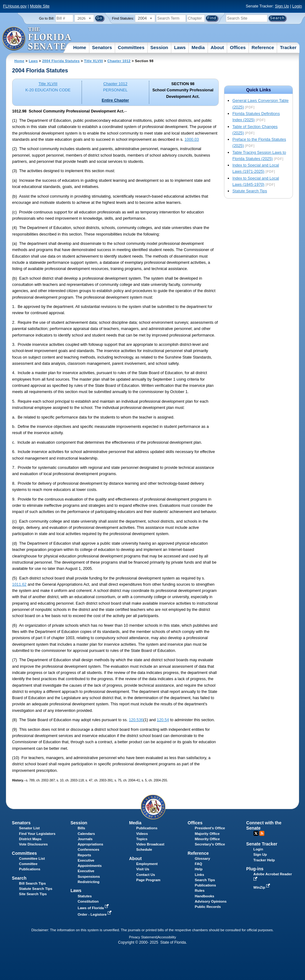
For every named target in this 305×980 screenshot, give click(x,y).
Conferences (88, 849)
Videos (142, 834)
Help (199, 869)
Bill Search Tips (32, 883)
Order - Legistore (95, 914)
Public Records (208, 907)
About (217, 47)
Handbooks (205, 896)
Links (200, 875)
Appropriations (90, 844)
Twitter (256, 833)
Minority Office (207, 839)
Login (297, 6)
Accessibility (167, 937)
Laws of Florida (94, 908)
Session (159, 47)
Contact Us (146, 875)
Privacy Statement (143, 937)
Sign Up (282, 6)
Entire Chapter (115, 100)
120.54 (163, 720)
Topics (142, 839)
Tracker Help (264, 860)
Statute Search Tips (250, 191)
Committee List (32, 859)
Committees (131, 47)
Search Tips (205, 880)
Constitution (88, 901)
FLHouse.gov (15, 6)
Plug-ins (255, 869)
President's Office (210, 828)
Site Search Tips (33, 894)
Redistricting (88, 882)
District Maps (30, 839)
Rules (200, 891)
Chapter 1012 (119, 61)
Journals (85, 839)
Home (80, 47)
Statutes (85, 896)
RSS (262, 833)
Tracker (288, 47)
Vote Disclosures (33, 844)
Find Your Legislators (37, 834)
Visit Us (143, 869)
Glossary (202, 859)
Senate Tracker (262, 844)
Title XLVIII (94, 61)
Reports (84, 855)
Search (19, 878)
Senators (102, 47)
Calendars (86, 834)
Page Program (148, 880)
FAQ (199, 864)
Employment (147, 864)
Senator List (29, 828)
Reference (263, 47)
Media (198, 47)
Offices (238, 47)
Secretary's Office (210, 844)
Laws (180, 47)
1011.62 (19, 584)
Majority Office (207, 834)
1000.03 (192, 139)
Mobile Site (40, 6)
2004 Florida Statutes (61, 61)
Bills (81, 828)
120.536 (136, 720)
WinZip (262, 887)
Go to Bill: (47, 18)
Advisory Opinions (211, 901)
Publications (147, 828)
